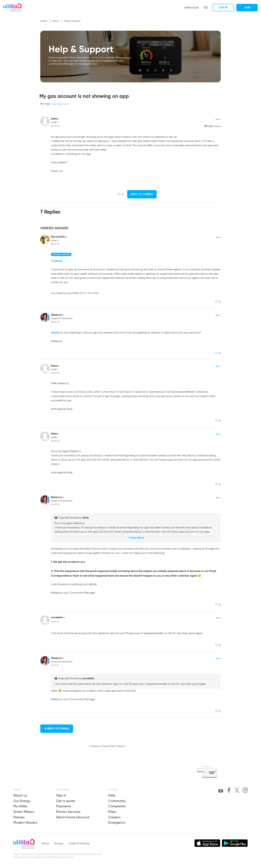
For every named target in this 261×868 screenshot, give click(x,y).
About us (20, 795)
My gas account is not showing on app (84, 96)
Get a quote (66, 801)
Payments (64, 806)
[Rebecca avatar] (45, 317)
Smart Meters (24, 812)
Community (117, 801)
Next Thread (117, 746)
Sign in (61, 795)
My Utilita (20, 806)
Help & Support (72, 21)
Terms (45, 844)
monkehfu (57, 617)
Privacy (59, 844)
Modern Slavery (25, 822)
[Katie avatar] (45, 121)
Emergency (117, 822)
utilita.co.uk (191, 7)
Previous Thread (100, 746)
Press (112, 812)
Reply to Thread (142, 194)
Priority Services (68, 812)
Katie (54, 119)
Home (44, 21)
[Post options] (218, 119)
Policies (19, 817)
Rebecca (56, 315)
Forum (56, 21)
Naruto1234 (58, 237)
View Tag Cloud (60, 104)
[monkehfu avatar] (45, 620)
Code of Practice (79, 844)
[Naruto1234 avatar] (45, 239)
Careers (114, 817)
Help (112, 795)
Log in (223, 7)
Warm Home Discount (73, 817)
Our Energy (22, 801)
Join (247, 7)
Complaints (117, 806)
